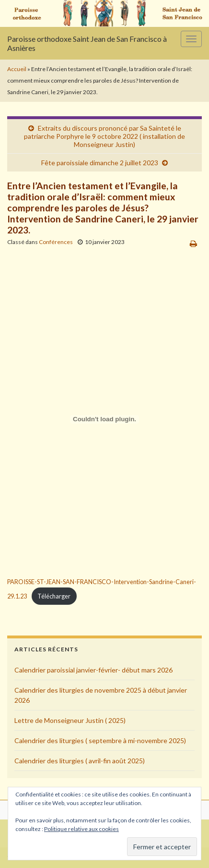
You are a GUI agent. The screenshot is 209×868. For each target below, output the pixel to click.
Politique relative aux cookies (81, 829)
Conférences (56, 242)
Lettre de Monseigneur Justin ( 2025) (70, 720)
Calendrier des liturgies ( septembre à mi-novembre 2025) (100, 740)
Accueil (17, 69)
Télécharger (54, 596)
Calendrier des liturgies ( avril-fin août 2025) (80, 761)
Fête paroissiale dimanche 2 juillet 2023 (100, 163)
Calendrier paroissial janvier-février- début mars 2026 (93, 670)
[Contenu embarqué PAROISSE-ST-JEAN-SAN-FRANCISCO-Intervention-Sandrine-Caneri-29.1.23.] (104, 419)
